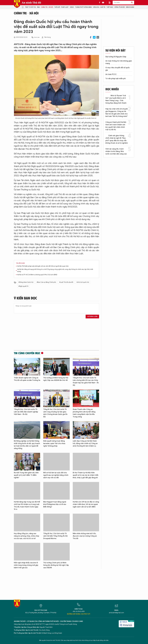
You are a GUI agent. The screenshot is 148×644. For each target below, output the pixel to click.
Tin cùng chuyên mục (27, 353)
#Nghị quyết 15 (23, 286)
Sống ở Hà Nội (120, 7)
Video (72, 7)
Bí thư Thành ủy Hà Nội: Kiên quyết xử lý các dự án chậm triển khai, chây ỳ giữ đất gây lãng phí (86, 475)
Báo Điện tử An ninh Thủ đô (17, 4)
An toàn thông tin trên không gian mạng (119, 62)
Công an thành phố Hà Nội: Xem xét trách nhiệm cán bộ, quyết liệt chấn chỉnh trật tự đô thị (116, 126)
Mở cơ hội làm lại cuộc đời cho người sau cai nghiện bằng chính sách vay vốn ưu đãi (56, 475)
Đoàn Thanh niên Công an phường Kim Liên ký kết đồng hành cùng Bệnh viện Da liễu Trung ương (84, 413)
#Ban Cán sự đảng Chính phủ (46, 282)
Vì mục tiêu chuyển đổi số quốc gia (118, 69)
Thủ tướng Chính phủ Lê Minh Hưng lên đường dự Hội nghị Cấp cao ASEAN (56, 565)
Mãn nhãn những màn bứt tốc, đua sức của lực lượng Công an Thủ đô (85, 536)
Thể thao (110, 7)
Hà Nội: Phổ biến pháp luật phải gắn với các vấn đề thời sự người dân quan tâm (43, 266)
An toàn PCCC (111, 74)
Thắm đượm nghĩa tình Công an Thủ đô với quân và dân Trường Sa (27, 379)
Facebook (91, 37)
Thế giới (57, 7)
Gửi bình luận (92, 316)
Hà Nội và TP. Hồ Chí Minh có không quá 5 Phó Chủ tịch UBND (37, 275)
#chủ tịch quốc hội (83, 282)
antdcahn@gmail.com (116, 613)
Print (98, 37)
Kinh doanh (130, 7)
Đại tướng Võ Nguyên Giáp (116, 57)
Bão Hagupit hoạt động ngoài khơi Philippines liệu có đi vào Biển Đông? (55, 504)
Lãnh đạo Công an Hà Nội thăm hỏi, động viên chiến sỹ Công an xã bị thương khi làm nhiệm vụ (85, 443)
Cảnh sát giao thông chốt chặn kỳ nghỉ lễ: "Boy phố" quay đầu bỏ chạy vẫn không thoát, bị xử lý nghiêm (117, 139)
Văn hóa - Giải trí (99, 7)
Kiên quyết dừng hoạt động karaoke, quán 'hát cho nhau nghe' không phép (54, 443)
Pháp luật (65, 7)
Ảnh (38, 7)
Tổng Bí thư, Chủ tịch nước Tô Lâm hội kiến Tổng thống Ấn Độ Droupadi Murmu (55, 536)
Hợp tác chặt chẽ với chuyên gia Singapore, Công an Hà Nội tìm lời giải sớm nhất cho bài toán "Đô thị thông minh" (117, 113)
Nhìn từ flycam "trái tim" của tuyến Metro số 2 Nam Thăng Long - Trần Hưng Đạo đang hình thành (116, 99)
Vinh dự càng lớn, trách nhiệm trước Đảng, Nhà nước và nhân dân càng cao (116, 151)
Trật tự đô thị (30, 7)
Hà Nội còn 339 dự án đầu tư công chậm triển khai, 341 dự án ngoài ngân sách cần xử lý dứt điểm (86, 504)
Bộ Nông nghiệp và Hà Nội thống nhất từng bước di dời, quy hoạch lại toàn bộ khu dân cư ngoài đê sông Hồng (27, 445)
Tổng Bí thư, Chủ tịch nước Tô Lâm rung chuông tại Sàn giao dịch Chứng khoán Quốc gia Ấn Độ (55, 413)
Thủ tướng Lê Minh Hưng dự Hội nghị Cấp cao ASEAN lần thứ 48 (56, 379)
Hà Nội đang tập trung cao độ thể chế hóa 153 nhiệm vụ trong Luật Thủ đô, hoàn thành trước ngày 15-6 (27, 506)
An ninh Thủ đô (31, 3)
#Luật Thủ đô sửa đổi (66, 282)
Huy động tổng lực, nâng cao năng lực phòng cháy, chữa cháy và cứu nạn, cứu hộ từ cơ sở (27, 536)
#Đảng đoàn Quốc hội (26, 282)
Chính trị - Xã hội (47, 7)
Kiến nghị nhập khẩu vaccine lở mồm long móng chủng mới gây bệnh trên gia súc (26, 565)
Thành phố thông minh (83, 7)
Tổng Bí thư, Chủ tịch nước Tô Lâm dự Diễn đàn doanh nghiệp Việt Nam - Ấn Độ (26, 412)
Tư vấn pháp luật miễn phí (116, 79)
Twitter (94, 37)
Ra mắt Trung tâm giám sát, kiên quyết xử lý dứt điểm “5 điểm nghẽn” (26, 475)
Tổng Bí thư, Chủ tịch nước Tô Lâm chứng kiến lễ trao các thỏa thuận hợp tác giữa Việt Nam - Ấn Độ (86, 382)
